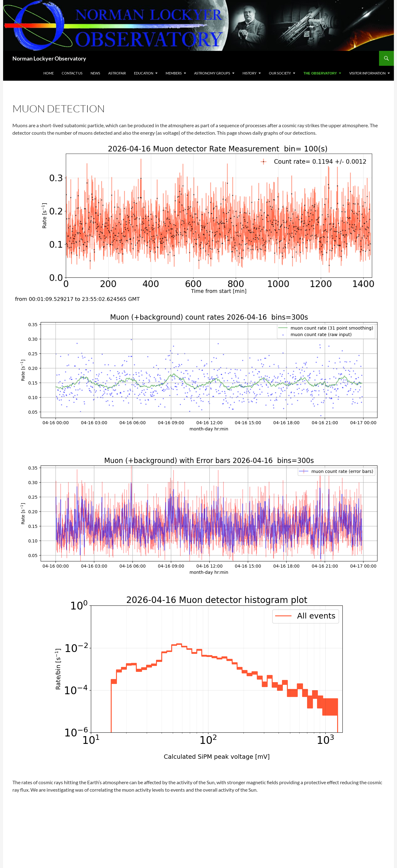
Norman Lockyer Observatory (49, 58)
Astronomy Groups (212, 73)
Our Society (280, 73)
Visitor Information (367, 73)
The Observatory (320, 73)
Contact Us (72, 73)
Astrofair (117, 73)
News (95, 73)
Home (49, 73)
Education (144, 73)
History (250, 73)
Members (174, 73)
